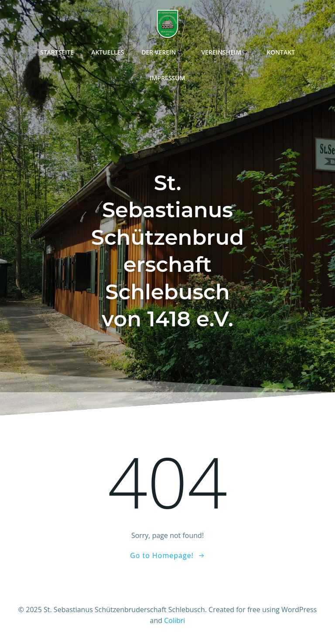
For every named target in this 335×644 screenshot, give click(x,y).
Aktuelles (108, 52)
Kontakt (281, 52)
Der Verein (162, 52)
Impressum (167, 78)
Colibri (174, 620)
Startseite (57, 52)
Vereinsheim (225, 52)
